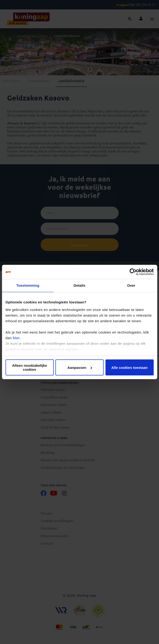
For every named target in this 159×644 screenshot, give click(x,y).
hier (16, 338)
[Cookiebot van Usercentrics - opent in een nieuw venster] (133, 272)
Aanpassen (80, 368)
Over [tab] (131, 285)
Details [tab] (80, 285)
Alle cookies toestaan (129, 368)
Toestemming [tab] (28, 285)
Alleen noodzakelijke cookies (30, 367)
